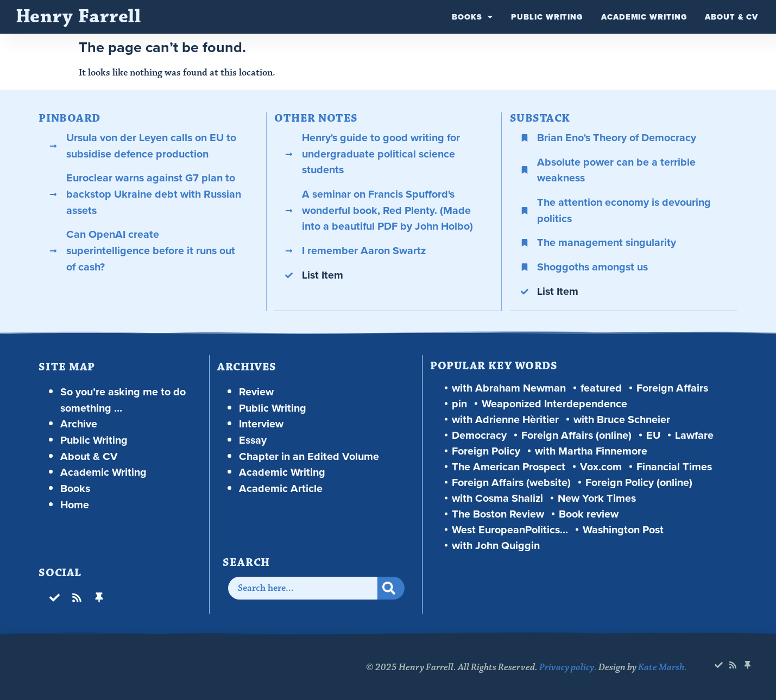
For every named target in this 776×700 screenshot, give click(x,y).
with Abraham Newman (509, 387)
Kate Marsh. (663, 667)
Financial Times (674, 466)
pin (459, 403)
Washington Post (623, 529)
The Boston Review (498, 513)
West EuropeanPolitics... (510, 529)
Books (472, 17)
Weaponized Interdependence (554, 403)
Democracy (479, 435)
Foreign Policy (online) (639, 482)
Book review (589, 513)
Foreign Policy (486, 450)
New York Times (597, 498)
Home (75, 504)
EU (653, 435)
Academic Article (281, 488)
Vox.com (601, 466)
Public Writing (547, 17)
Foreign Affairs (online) (576, 435)
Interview (261, 423)
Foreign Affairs (672, 387)
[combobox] (302, 588)
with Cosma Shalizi (497, 498)
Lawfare (694, 435)
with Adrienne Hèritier (505, 419)
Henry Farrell (79, 17)
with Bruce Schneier (622, 419)
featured (601, 387)
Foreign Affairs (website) (511, 482)
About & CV (731, 17)
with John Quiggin (496, 545)
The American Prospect (509, 466)
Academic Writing (644, 17)
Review (256, 391)
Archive (79, 423)
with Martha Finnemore (591, 450)
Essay (253, 440)
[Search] (390, 588)
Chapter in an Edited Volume (309, 456)
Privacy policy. (568, 667)
